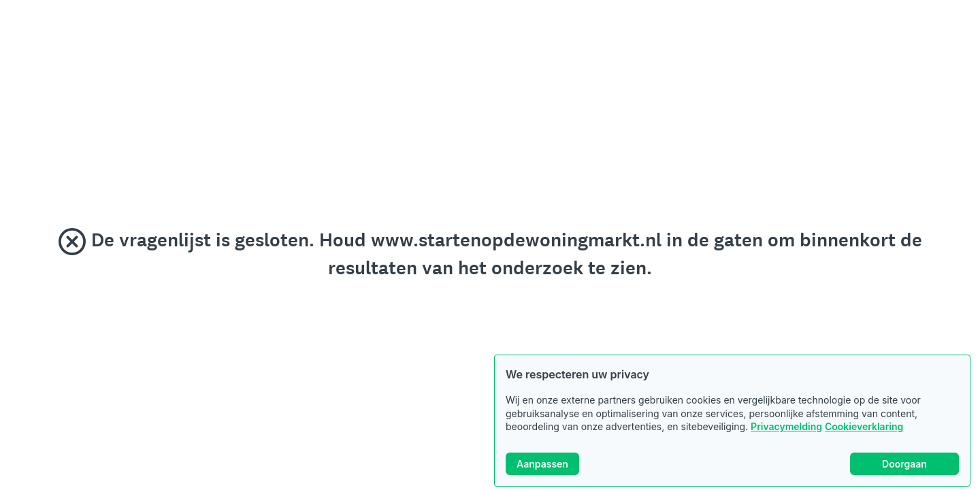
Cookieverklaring (864, 426)
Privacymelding (786, 426)
